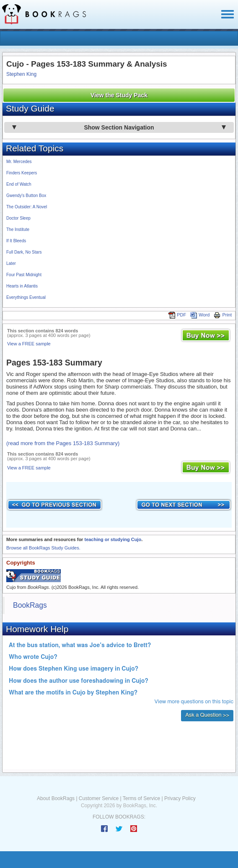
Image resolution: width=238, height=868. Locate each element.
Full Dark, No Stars (24, 252)
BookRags (30, 605)
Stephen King (21, 74)
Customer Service (99, 798)
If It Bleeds (16, 241)
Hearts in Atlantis (22, 286)
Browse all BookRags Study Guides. (43, 548)
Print (223, 315)
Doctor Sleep (18, 218)
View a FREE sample (29, 344)
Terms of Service (141, 798)
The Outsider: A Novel (27, 207)
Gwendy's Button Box (26, 196)
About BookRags (56, 798)
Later (11, 263)
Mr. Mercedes (19, 162)
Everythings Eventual (26, 297)
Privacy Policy (180, 798)
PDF (177, 315)
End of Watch (19, 184)
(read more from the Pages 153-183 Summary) (63, 443)
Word (200, 315)
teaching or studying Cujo (113, 539)
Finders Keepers (22, 173)
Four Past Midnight (24, 275)
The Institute (18, 229)
